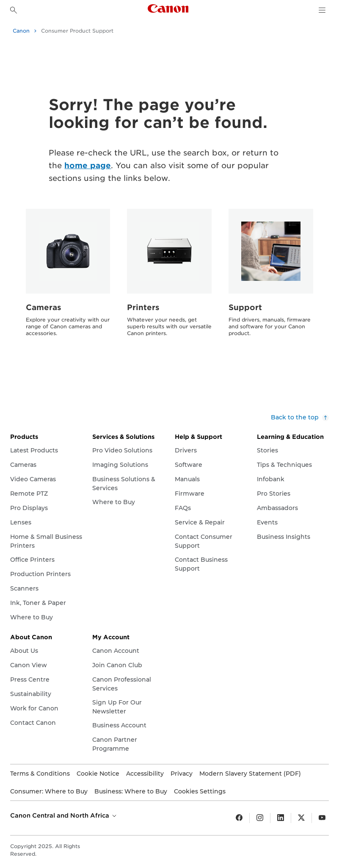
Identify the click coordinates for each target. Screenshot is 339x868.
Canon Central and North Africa (64, 815)
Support (245, 307)
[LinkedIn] (281, 818)
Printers (143, 307)
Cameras (44, 307)
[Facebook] (239, 818)
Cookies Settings (200, 791)
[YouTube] (322, 818)
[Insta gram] (260, 818)
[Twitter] (301, 818)
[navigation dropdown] (322, 10)
